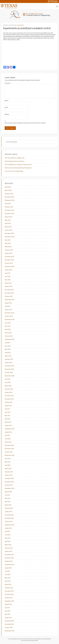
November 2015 (9, 449)
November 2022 (9, 260)
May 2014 (8, 498)
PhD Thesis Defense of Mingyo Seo (15, 158)
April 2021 (8, 306)
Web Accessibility (34, 639)
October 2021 (9, 296)
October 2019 (9, 336)
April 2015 (8, 465)
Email (6, 107)
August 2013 (8, 528)
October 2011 (9, 598)
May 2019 (8, 349)
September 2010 (10, 631)
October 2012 (9, 561)
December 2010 (9, 621)
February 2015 (9, 472)
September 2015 (10, 455)
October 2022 (9, 263)
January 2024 (9, 230)
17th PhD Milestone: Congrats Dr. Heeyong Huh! (18, 165)
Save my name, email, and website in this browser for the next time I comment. (25, 123)
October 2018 (9, 373)
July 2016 (7, 435)
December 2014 (9, 478)
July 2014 (7, 495)
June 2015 (8, 459)
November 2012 (9, 558)
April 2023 (8, 243)
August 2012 (8, 568)
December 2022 (9, 257)
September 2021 (10, 300)
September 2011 (9, 601)
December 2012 (9, 555)
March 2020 (8, 333)
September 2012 (10, 565)
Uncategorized (20, 25)
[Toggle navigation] (57, 6)
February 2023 (9, 250)
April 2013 (8, 541)
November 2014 (9, 482)
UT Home (10, 639)
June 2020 (8, 323)
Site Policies (27, 639)
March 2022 (8, 283)
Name (7, 101)
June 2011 (8, 611)
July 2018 (7, 379)
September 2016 (10, 429)
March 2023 (8, 247)
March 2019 (8, 356)
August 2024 (8, 217)
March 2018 (8, 386)
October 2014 (9, 485)
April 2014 (8, 502)
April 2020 (8, 329)
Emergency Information (18, 639)
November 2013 (9, 518)
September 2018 (10, 376)
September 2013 (10, 525)
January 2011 (8, 618)
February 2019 (9, 359)
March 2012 (8, 584)
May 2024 (8, 220)
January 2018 (8, 392)
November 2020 (9, 313)
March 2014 (8, 505)
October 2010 (9, 628)
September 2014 (10, 488)
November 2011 (9, 594)
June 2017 (8, 412)
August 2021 (8, 303)
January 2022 (9, 286)
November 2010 (9, 624)
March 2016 (8, 442)
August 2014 (8, 492)
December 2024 (9, 210)
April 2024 (8, 223)
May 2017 (8, 416)
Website (7, 114)
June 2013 (8, 535)
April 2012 (8, 581)
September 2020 (10, 320)
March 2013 (8, 545)
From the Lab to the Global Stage (14, 171)
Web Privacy (41, 639)
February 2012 (9, 588)
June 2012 (8, 575)
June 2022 (8, 276)
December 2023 (9, 233)
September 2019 (10, 339)
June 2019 (8, 346)
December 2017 (9, 396)
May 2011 (8, 614)
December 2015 (9, 445)
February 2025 (9, 207)
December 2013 (9, 515)
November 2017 (9, 399)
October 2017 (9, 402)
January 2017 (8, 425)
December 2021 (9, 290)
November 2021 (9, 293)
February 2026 (9, 194)
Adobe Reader (48, 639)
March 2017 (8, 422)
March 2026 (8, 190)
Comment (8, 83)
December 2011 (9, 591)
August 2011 (8, 604)
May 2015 (8, 462)
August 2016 (8, 432)
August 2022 (8, 270)
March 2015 (8, 469)
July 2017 (7, 409)
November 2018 (9, 369)
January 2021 (8, 310)
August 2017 (8, 406)
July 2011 (7, 608)
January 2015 (8, 475)
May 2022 (8, 280)
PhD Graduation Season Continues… (15, 161)
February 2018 (9, 389)
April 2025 (8, 204)
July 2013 (7, 531)
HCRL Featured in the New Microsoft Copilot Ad (18, 168)
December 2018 (9, 366)
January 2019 (8, 363)
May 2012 (8, 578)
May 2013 (8, 538)
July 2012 (7, 571)
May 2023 (8, 240)
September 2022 (10, 267)
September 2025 (10, 200)
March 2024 (8, 227)
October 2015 (9, 452)
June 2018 (8, 382)
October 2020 (9, 316)
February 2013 (9, 548)
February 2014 (9, 508)
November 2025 (9, 197)
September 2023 (10, 237)
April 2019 (8, 353)
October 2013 (9, 522)
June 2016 (8, 439)
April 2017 (8, 419)
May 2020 (8, 326)
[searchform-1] (30, 142)
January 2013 (8, 551)
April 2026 (8, 187)
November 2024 (9, 214)
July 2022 (8, 273)
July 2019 (7, 343)
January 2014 (8, 512)
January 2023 (9, 253)
